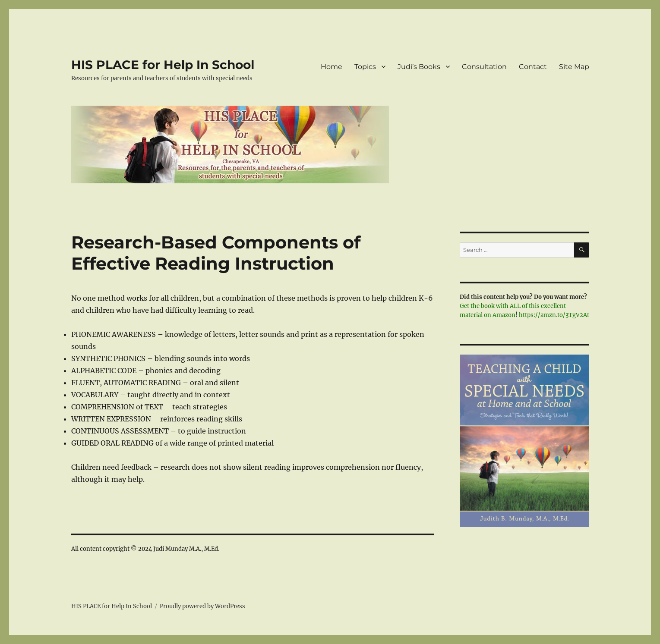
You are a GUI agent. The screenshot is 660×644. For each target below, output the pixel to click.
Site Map (574, 67)
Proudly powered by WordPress (202, 606)
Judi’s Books (419, 67)
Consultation (484, 67)
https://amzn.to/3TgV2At (554, 315)
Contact (533, 67)
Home (332, 67)
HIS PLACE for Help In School (163, 65)
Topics (365, 67)
